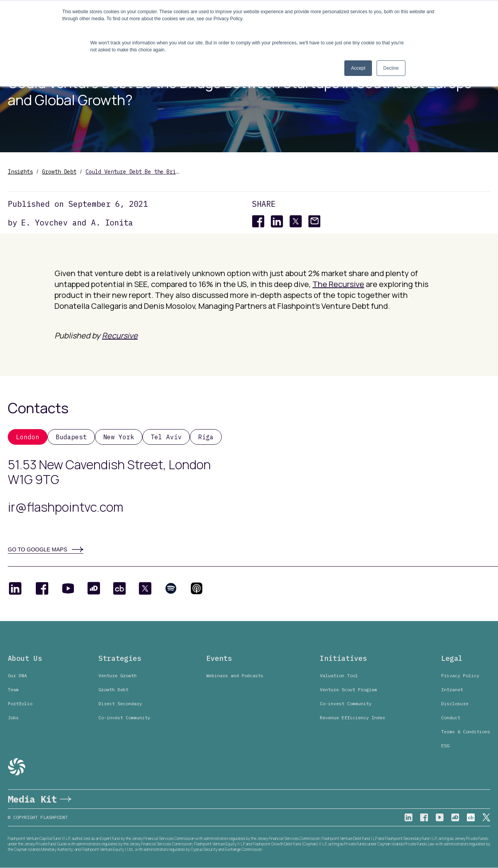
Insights (20, 172)
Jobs (13, 717)
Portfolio (20, 703)
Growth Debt (59, 172)
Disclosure (455, 703)
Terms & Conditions (466, 732)
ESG (445, 746)
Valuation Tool (339, 675)
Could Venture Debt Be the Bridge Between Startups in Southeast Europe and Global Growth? (132, 172)
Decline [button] (391, 68)
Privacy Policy (460, 675)
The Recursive (338, 284)
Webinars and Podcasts (235, 675)
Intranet (452, 689)
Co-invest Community (124, 717)
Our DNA (17, 675)
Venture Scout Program (348, 689)
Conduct (451, 717)
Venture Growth (117, 675)
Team (13, 689)
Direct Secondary (120, 703)
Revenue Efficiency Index (352, 717)
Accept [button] (358, 68)
